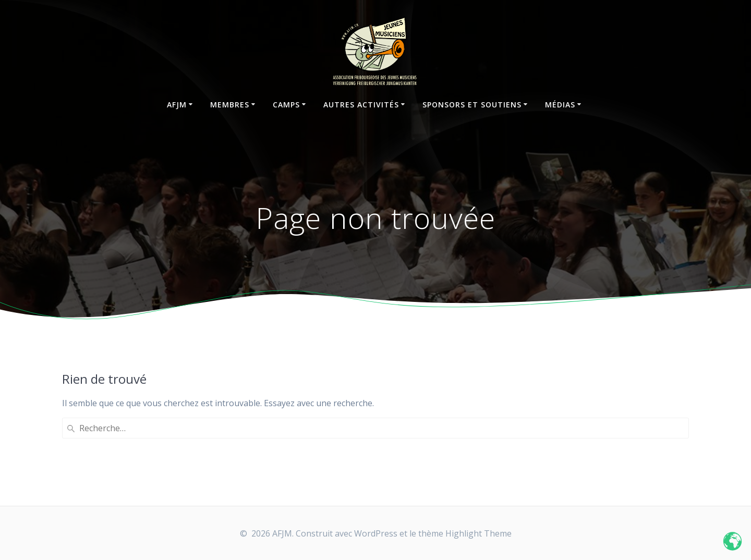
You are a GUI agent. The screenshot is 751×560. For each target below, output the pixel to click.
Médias (560, 105)
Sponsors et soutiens (472, 105)
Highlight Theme (479, 533)
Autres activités (361, 105)
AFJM (177, 105)
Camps (286, 105)
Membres (230, 105)
